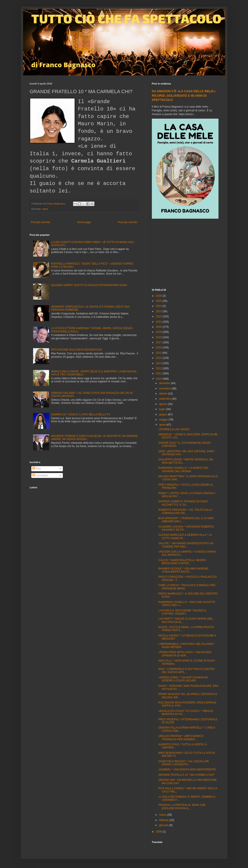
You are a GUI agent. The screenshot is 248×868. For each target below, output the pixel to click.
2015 (159, 353)
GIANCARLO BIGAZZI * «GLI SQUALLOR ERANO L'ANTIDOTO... (184, 763)
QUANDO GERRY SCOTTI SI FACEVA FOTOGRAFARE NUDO (89, 285)
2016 (159, 348)
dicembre (165, 383)
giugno (163, 414)
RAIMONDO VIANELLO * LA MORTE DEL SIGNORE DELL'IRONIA (183, 469)
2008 (159, 832)
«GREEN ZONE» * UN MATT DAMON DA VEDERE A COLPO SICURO (183, 679)
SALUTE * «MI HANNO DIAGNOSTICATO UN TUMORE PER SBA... (186, 545)
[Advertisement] (185, 254)
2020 (159, 327)
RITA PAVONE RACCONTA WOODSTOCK (77, 350)
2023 (159, 311)
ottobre (164, 394)
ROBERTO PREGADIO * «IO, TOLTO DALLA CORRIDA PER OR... (185, 511)
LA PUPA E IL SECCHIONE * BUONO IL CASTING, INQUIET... (182, 612)
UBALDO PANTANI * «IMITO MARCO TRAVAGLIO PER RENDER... (181, 738)
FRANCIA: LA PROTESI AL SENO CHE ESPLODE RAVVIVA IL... (182, 807)
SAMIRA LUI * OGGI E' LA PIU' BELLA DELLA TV (81, 414)
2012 (159, 368)
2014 (159, 358)
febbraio (164, 820)
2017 (159, 342)
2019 (159, 332)
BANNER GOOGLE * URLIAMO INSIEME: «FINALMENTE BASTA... (184, 570)
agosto (163, 404)
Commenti (40, 475)
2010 (159, 379)
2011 (159, 373)
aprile (163, 425)
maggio (164, 420)
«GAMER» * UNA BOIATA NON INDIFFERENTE (187, 770)
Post (37, 469)
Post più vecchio (128, 222)
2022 (159, 316)
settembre (165, 399)
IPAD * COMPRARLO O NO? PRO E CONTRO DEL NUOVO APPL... (186, 671)
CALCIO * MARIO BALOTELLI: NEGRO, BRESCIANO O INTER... (182, 562)
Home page (84, 222)
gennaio (164, 825)
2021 (159, 322)
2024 (159, 306)
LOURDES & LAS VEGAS (174, 429)
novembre (165, 389)
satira (45, 209)
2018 (159, 337)
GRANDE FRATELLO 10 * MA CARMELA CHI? (186, 775)
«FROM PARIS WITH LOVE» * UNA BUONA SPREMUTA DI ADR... (185, 654)
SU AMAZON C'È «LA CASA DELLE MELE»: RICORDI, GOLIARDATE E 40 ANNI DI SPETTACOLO (184, 95)
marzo (163, 815)
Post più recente (41, 222)
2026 (159, 296)
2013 (159, 363)
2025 (159, 301)
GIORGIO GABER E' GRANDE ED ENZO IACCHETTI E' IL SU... (183, 503)
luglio (162, 409)
